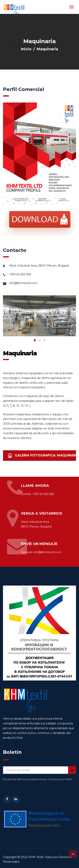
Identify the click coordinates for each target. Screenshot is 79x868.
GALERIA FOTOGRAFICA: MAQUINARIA (42, 456)
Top (73, 854)
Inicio (26, 49)
